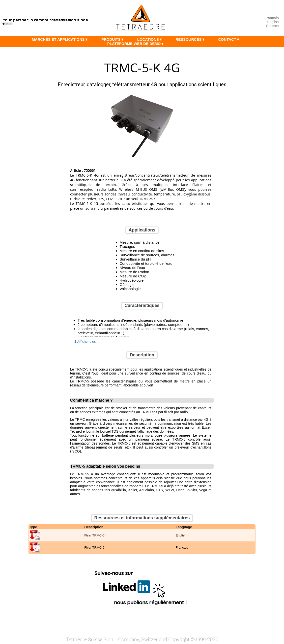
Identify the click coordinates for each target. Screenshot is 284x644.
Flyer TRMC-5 (94, 536)
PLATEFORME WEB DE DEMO (137, 44)
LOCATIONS (151, 39)
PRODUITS (114, 39)
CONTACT (230, 39)
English (273, 22)
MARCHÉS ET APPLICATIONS (61, 39)
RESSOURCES (192, 39)
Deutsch (272, 26)
